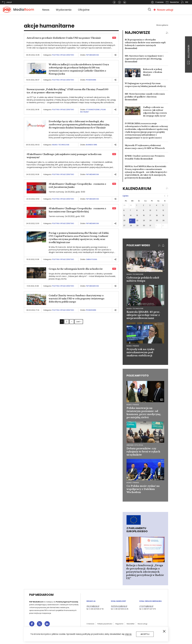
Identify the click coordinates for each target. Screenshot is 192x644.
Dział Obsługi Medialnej (151, 601)
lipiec (126, 196)
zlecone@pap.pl (93, 606)
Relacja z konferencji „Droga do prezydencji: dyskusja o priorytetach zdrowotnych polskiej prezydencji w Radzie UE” (145, 572)
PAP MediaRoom (92, 55)
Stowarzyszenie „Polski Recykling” (93, 111)
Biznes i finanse (133, 405)
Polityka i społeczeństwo (63, 55)
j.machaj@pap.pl (146, 606)
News (46, 10)
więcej (128, 634)
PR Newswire (91, 80)
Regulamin (119, 624)
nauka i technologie (135, 274)
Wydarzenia (64, 10)
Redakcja (91, 601)
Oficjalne (84, 10)
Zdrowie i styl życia (135, 445)
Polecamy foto (138, 376)
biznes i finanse (133, 346)
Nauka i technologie (61, 145)
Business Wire (92, 145)
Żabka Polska (92, 259)
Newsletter (189, 55)
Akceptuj (145, 634)
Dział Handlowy (118, 601)
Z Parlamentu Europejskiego (137, 530)
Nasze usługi (165, 10)
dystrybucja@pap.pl (119, 606)
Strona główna (162, 25)
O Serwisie (90, 624)
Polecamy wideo (138, 245)
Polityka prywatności (105, 624)
